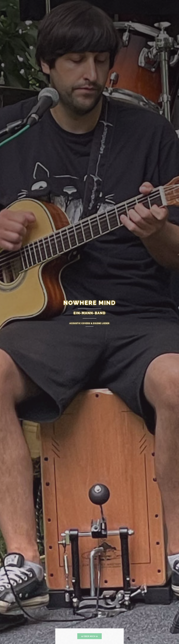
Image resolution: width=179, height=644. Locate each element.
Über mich (89, 636)
